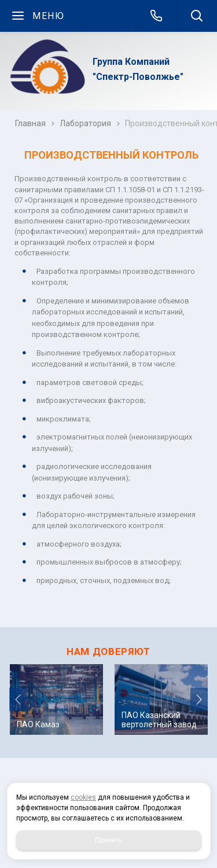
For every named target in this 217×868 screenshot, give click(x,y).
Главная (30, 123)
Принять (108, 840)
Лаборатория (85, 123)
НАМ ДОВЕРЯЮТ (108, 651)
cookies (83, 797)
